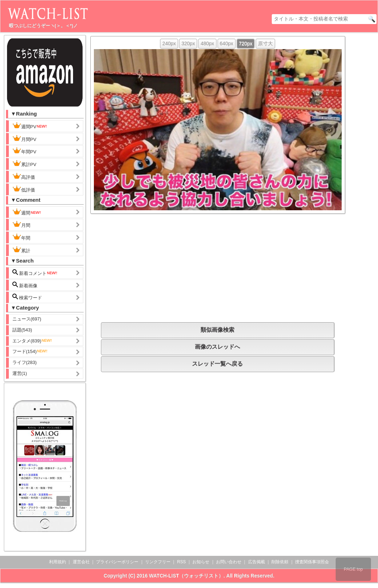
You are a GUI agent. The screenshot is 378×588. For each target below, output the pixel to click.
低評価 (24, 189)
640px (227, 43)
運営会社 (81, 562)
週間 (27, 212)
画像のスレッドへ (217, 347)
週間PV (30, 126)
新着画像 (25, 285)
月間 (21, 224)
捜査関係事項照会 (312, 562)
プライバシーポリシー (117, 562)
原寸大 (265, 43)
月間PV (24, 139)
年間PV (24, 151)
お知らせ (201, 562)
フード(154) (30, 351)
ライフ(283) (25, 362)
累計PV (24, 164)
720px (246, 43)
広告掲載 (257, 562)
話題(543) (22, 330)
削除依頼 (280, 562)
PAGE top (353, 569)
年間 (21, 237)
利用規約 (58, 562)
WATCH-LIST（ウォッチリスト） (186, 576)
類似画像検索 (217, 330)
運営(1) (20, 373)
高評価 (24, 176)
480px (207, 43)
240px (169, 43)
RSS (182, 562)
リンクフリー (158, 562)
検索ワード (27, 297)
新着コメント (35, 273)
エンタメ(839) (32, 341)
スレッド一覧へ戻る (217, 364)
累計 (21, 250)
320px (188, 43)
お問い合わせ (229, 562)
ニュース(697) (27, 319)
